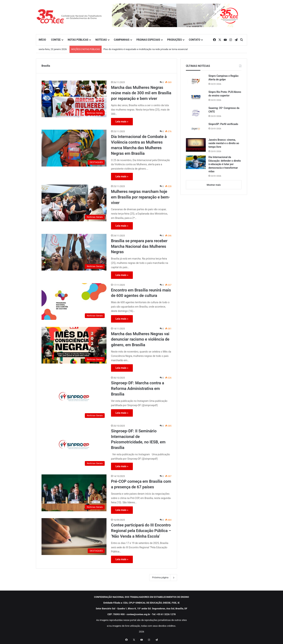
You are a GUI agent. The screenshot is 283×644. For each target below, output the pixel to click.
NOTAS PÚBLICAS (78, 40)
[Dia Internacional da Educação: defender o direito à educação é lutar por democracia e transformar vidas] (196, 162)
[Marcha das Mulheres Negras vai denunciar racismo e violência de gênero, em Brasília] (74, 345)
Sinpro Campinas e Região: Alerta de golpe (224, 78)
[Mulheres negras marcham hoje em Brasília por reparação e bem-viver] (74, 203)
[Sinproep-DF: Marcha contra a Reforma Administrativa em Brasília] (74, 398)
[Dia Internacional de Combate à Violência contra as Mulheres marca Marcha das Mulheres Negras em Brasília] (74, 148)
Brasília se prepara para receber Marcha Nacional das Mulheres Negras (139, 246)
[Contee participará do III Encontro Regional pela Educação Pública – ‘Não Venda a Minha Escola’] (74, 536)
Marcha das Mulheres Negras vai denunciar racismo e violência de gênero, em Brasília (140, 339)
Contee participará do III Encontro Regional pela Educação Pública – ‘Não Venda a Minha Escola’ (141, 531)
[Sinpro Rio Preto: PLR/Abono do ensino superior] (196, 97)
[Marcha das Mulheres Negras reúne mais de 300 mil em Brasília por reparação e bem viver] (74, 99)
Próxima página (163, 578)
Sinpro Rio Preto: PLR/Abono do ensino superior (225, 94)
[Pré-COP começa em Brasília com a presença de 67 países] (74, 493)
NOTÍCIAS (101, 40)
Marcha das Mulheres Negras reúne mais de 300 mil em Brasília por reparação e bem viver (141, 93)
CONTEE (56, 40)
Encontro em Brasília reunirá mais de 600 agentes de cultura (141, 293)
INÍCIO (42, 40)
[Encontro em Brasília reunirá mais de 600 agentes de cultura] (74, 302)
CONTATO (194, 40)
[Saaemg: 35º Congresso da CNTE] (196, 113)
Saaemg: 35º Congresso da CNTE (224, 110)
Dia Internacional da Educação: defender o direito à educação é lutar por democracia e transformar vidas (225, 164)
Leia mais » (122, 122)
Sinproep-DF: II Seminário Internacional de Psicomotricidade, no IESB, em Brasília (138, 439)
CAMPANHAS (122, 40)
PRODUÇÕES (174, 40)
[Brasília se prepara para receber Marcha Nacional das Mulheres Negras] (74, 252)
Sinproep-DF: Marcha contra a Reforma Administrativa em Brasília (138, 389)
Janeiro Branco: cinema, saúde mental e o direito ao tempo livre (224, 143)
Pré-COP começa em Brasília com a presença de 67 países (141, 484)
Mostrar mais (214, 185)
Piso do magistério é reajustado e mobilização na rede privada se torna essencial (146, 49)
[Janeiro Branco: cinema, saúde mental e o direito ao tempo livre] (196, 145)
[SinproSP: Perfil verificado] (196, 129)
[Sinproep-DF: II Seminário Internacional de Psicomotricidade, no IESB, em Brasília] (74, 446)
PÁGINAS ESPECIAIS (148, 40)
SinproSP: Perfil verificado (223, 124)
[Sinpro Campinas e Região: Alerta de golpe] (196, 81)
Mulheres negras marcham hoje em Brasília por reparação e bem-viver (141, 197)
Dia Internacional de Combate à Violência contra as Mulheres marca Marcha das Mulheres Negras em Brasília (139, 145)
